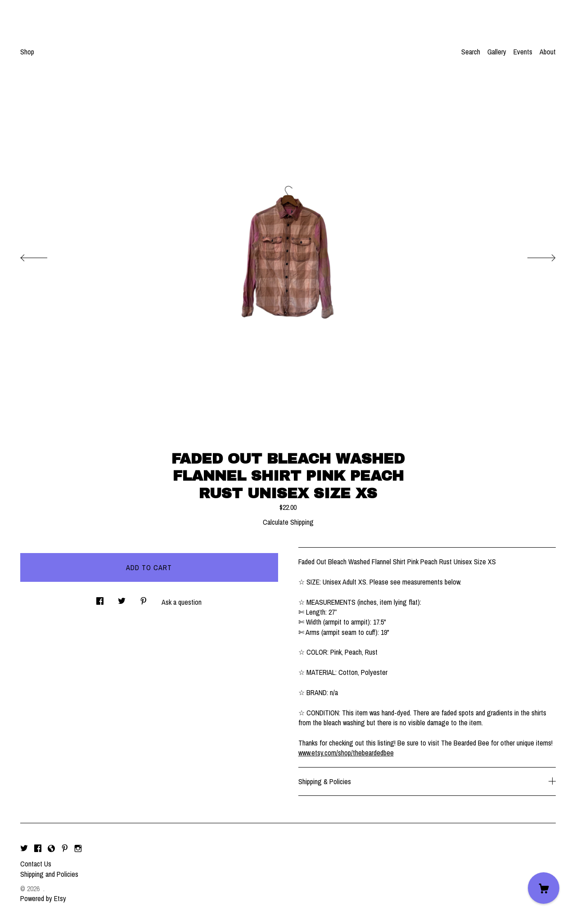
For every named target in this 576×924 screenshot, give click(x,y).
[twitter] (24, 848)
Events (523, 52)
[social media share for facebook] (100, 598)
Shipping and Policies (49, 874)
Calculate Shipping (288, 522)
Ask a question (182, 602)
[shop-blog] (51, 848)
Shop (27, 52)
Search (471, 52)
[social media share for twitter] (122, 598)
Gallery (497, 52)
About (548, 52)
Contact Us (36, 864)
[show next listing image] (533, 255)
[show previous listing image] (43, 255)
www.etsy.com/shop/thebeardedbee (346, 753)
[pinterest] (65, 848)
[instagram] (78, 848)
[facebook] (38, 848)
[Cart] (544, 888)
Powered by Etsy (43, 898)
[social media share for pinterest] (144, 598)
